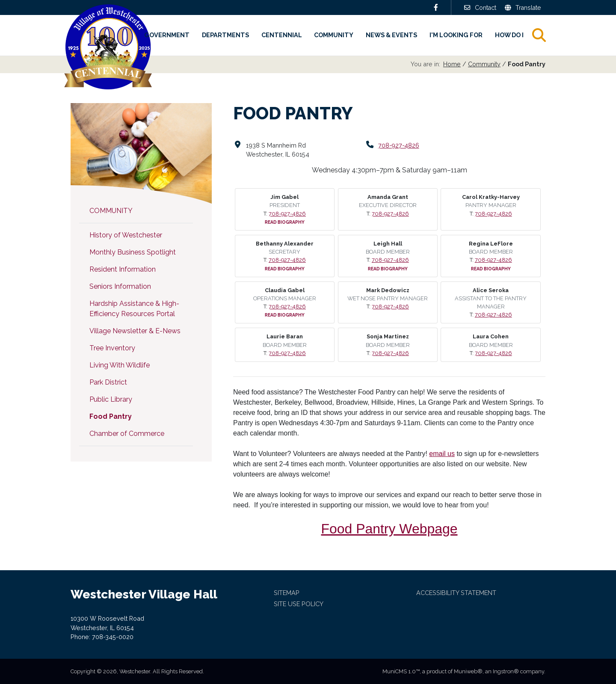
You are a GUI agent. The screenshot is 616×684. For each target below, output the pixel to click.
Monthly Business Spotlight (133, 252)
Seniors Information (120, 286)
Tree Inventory (112, 348)
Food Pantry (111, 416)
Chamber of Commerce (127, 434)
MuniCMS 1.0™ (401, 671)
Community (334, 35)
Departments (225, 35)
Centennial (282, 35)
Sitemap (287, 593)
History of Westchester (126, 235)
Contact (479, 7)
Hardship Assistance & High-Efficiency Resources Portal (134, 309)
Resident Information (123, 269)
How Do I (509, 35)
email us (442, 454)
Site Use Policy (299, 604)
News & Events (391, 35)
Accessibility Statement (456, 593)
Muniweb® (468, 671)
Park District (108, 382)
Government (167, 35)
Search (546, 35)
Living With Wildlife (120, 365)
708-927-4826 (399, 145)
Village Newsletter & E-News (135, 331)
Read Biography (285, 222)
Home (452, 64)
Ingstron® (506, 671)
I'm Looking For (456, 35)
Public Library (111, 399)
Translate (523, 7)
